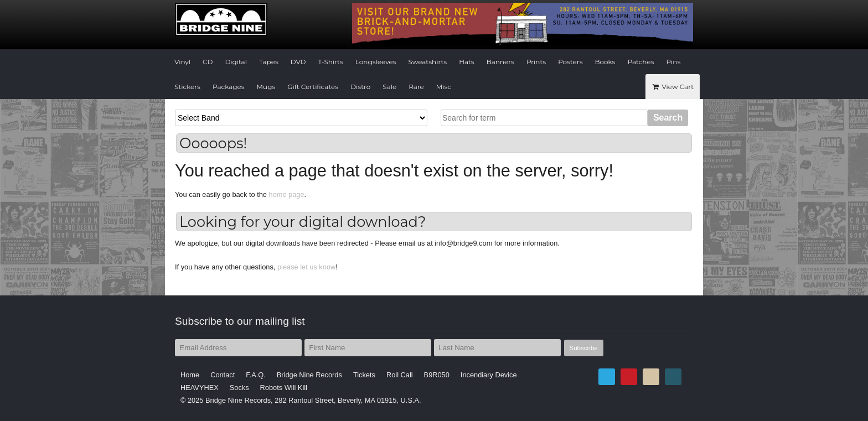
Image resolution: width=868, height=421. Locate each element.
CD (208, 62)
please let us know (306, 267)
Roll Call (400, 375)
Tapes (269, 62)
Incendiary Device (489, 375)
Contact (223, 375)
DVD (298, 62)
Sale (389, 87)
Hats (467, 62)
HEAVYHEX (200, 388)
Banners (500, 62)
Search (668, 118)
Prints (536, 62)
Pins (674, 62)
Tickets (364, 375)
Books (605, 62)
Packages (229, 87)
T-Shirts (331, 62)
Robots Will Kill (284, 388)
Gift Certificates (313, 87)
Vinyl (182, 62)
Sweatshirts (428, 62)
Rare (416, 87)
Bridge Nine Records (309, 375)
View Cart (673, 87)
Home (190, 375)
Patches (640, 62)
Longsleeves (376, 62)
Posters (570, 62)
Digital (236, 62)
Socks (239, 388)
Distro (360, 87)
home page (287, 194)
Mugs (266, 87)
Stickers (187, 87)
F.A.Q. (256, 375)
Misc (444, 87)
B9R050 (437, 375)
